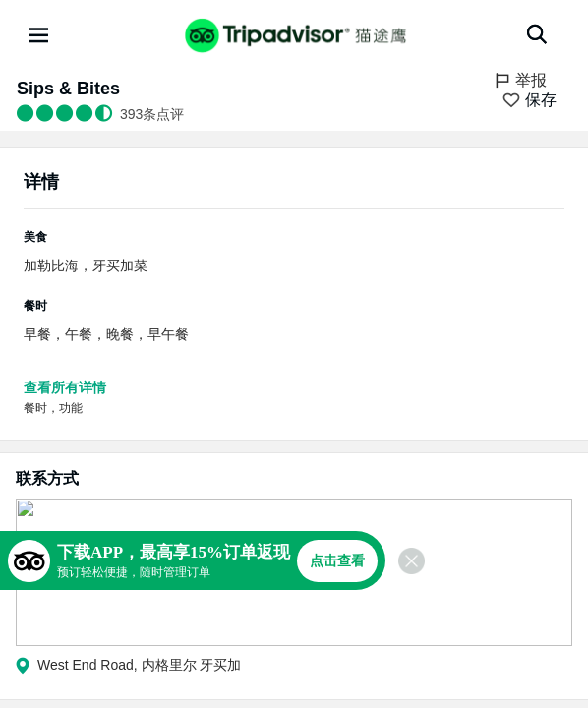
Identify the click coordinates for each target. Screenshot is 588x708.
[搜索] (537, 34)
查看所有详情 (65, 387)
